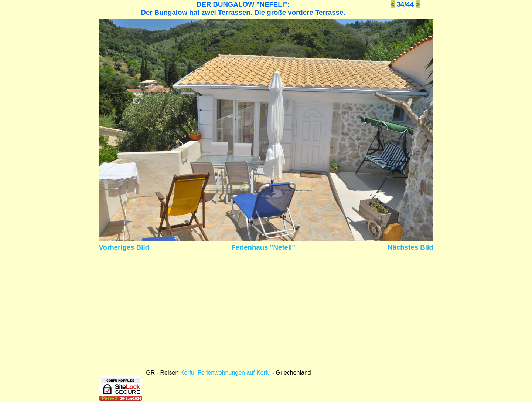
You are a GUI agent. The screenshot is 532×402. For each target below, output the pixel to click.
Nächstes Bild (410, 247)
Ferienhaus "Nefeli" (263, 247)
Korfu (187, 373)
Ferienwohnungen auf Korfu (234, 373)
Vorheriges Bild (124, 247)
